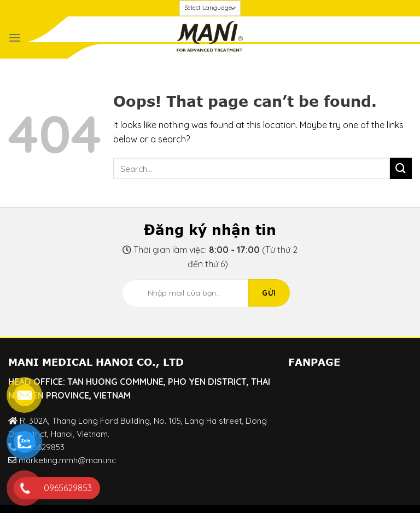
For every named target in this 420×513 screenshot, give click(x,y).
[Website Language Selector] (210, 8)
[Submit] (401, 168)
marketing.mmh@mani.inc (67, 460)
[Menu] (15, 38)
